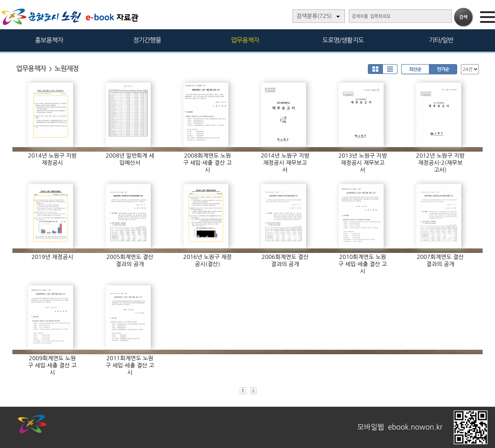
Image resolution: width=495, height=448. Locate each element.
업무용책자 (245, 40)
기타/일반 (441, 40)
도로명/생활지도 (343, 40)
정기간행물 (147, 40)
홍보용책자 (49, 40)
